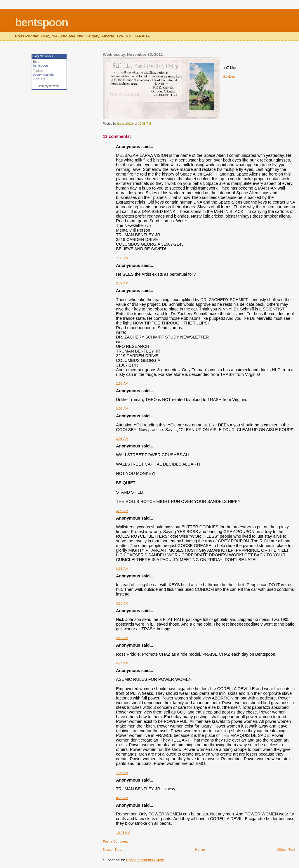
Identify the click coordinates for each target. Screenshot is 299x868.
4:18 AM (122, 638)
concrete (39, 78)
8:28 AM (122, 798)
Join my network (49, 86)
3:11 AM (122, 569)
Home (200, 849)
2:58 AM (122, 383)
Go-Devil (230, 76)
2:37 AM (122, 283)
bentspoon (41, 22)
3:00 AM (122, 409)
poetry (37, 74)
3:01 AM (122, 439)
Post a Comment (115, 841)
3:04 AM (122, 511)
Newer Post (113, 849)
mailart (48, 74)
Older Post (286, 849)
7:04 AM (122, 773)
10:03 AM (123, 833)
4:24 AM (122, 663)
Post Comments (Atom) (146, 860)
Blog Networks (43, 56)
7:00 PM (122, 258)
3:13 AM (122, 603)
